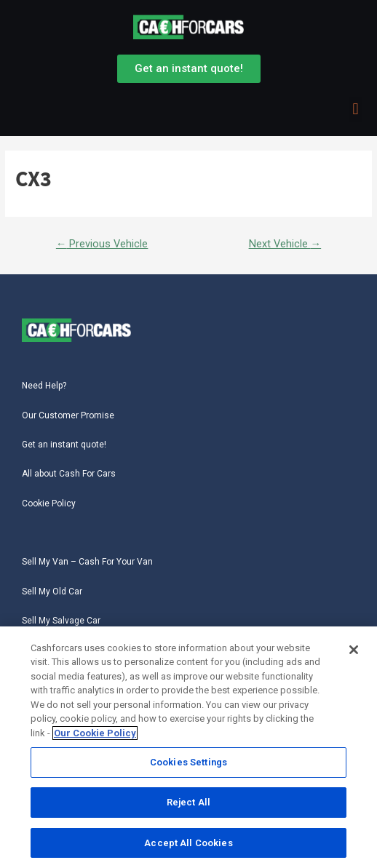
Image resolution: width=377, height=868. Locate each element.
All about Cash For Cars (69, 474)
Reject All (188, 802)
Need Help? (44, 386)
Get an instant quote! (64, 445)
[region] (188, 747)
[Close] (354, 650)
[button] (356, 110)
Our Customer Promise (68, 415)
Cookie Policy (49, 503)
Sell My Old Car (52, 592)
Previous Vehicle (102, 244)
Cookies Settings (188, 762)
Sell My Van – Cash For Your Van (87, 562)
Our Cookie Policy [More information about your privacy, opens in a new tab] (95, 733)
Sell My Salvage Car (61, 621)
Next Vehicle (285, 244)
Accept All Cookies (188, 843)
